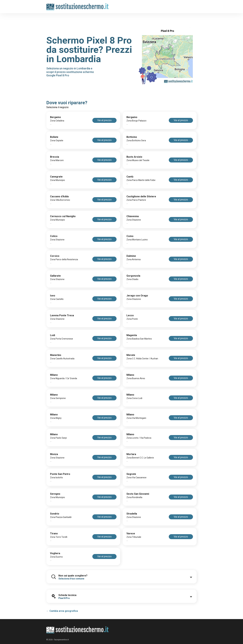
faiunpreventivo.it (61, 640)
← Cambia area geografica (62, 611)
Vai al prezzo (104, 120)
